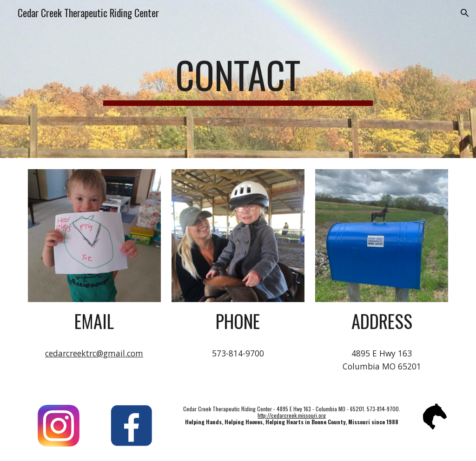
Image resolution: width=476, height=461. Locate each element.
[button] (465, 13)
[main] (238, 79)
